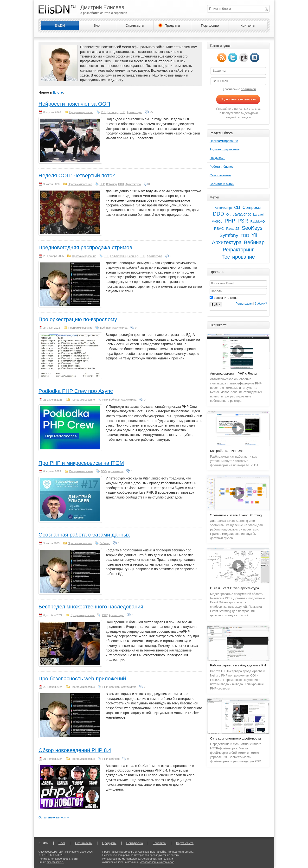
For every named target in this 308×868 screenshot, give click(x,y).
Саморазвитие (220, 175)
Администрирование (225, 149)
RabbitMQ (258, 221)
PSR (243, 221)
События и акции (222, 184)
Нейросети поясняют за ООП (74, 104)
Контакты (248, 26)
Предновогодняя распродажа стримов (85, 247)
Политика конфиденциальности (58, 859)
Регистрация (244, 304)
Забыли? (261, 304)
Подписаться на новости (238, 99)
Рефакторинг (118, 256)
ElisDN (60, 26)
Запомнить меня (224, 298)
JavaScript (242, 214)
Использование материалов (157, 862)
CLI (237, 207)
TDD (245, 236)
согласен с (238, 89)
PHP (103, 112)
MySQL (217, 221)
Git (228, 214)
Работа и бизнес (221, 167)
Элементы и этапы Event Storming (236, 515)
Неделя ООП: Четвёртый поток (77, 176)
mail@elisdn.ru (55, 862)
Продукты (172, 26)
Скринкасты (135, 26)
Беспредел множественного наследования (91, 607)
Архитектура (135, 112)
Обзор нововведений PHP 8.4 (75, 750)
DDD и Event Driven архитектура (234, 588)
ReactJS (233, 229)
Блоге (58, 92)
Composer (252, 207)
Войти (216, 304)
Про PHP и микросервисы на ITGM (81, 463)
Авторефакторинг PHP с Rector (234, 373)
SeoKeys (252, 228)
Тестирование (238, 257)
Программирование (81, 112)
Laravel (258, 214)
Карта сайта (185, 843)
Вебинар (113, 112)
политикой (248, 89)
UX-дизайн (217, 158)
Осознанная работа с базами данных (84, 535)
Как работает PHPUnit (227, 451)
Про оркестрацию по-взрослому (78, 319)
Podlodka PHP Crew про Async (76, 391)
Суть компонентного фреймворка (235, 738)
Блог (97, 26)
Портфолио (210, 26)
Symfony (229, 235)
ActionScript (223, 208)
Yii (254, 235)
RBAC (219, 229)
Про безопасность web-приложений (82, 679)
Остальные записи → (54, 817)
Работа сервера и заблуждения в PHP (239, 665)
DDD (122, 112)
